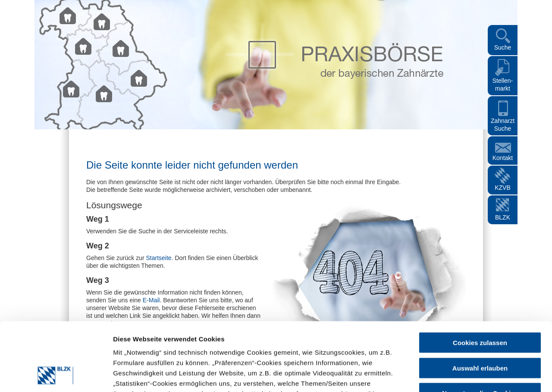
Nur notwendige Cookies (480, 329)
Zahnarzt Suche (503, 125)
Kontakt (503, 158)
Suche (503, 47)
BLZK (503, 217)
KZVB (503, 188)
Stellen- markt (503, 85)
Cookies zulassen (480, 278)
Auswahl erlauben (480, 304)
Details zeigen (381, 375)
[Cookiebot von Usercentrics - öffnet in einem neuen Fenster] (56, 375)
